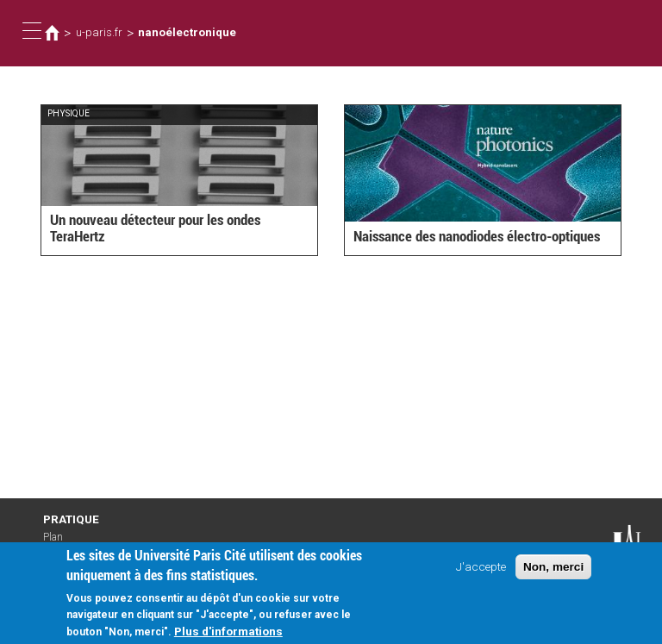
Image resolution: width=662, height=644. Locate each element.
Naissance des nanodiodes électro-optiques (477, 236)
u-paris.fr (99, 32)
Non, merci (553, 574)
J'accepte (481, 573)
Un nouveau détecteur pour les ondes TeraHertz (155, 228)
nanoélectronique (187, 32)
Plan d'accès (60, 543)
